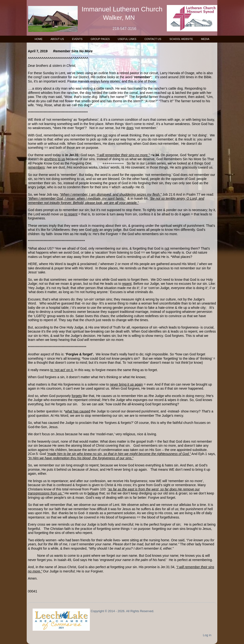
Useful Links (127, 39)
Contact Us (153, 39)
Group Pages (100, 39)
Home (38, 39)
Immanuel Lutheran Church (122, 9)
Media (205, 39)
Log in (207, 635)
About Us (57, 39)
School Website (181, 39)
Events (77, 39)
